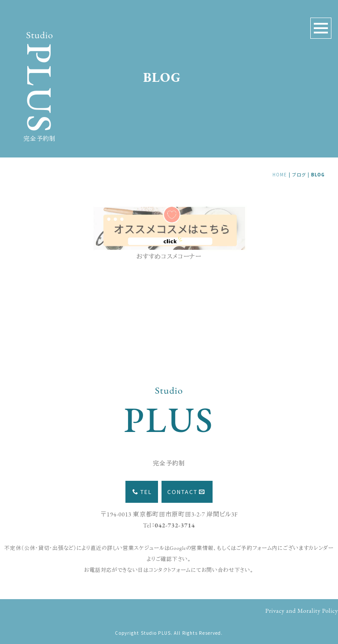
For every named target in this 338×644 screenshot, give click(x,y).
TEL (142, 492)
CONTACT (186, 492)
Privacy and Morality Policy (302, 611)
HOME (280, 175)
